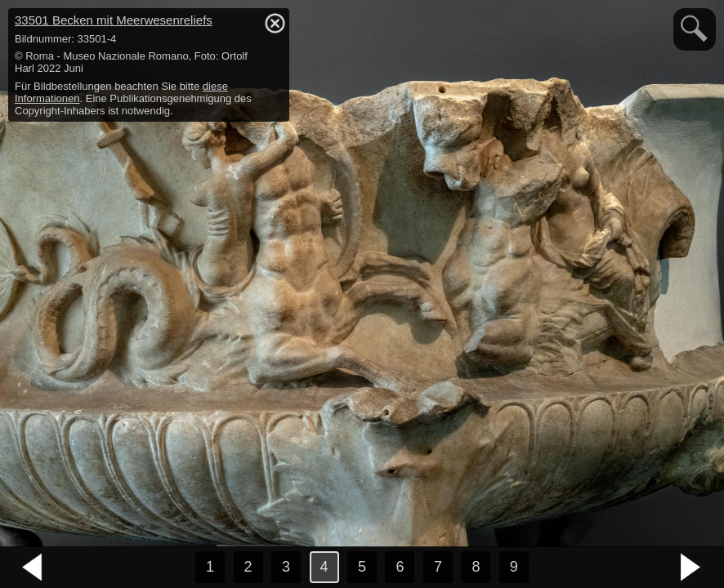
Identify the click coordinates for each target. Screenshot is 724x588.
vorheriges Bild (33, 568)
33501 (114, 20)
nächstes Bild (691, 568)
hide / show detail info (275, 23)
